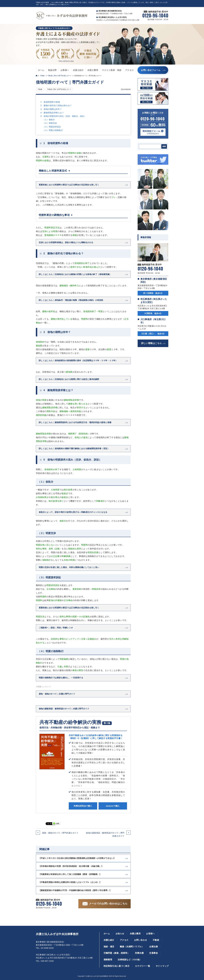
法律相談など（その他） (130, 960)
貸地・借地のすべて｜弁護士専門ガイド (57, 694)
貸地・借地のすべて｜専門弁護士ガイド (60, 833)
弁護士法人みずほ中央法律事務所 (57, 934)
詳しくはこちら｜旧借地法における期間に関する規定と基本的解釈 (69, 379)
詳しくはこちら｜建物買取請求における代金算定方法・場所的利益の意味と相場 (75, 422)
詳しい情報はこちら (152, 343)
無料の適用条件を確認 (66, 61)
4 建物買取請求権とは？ (52, 113)
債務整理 (108, 960)
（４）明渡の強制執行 (53, 130)
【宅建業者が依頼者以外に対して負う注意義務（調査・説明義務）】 (70, 874)
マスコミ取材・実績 (112, 70)
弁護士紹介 (78, 70)
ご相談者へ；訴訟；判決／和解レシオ (56, 628)
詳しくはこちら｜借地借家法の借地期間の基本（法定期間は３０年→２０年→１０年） (78, 360)
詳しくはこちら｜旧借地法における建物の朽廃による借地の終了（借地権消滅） (75, 274)
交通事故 (154, 953)
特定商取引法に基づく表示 (117, 966)
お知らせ (120, 934)
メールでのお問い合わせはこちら (108, 904)
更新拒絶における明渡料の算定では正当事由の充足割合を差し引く (69, 185)
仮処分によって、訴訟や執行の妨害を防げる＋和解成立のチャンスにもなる (73, 512)
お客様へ (65, 70)
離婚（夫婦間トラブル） (132, 947)
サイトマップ (162, 966)
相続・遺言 (109, 947)
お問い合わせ (141, 940)
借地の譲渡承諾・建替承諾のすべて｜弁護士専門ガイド (64, 709)
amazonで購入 (113, 806)
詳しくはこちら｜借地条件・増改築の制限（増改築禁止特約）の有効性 (71, 300)
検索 (164, 146)
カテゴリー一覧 (143, 966)
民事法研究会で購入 (83, 806)
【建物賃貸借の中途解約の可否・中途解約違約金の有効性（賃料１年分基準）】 (75, 890)
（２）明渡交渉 (50, 123)
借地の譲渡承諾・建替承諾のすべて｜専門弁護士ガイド (105, 834)
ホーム (41, 70)
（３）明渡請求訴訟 (52, 127)
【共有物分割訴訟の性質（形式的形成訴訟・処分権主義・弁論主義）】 (71, 866)
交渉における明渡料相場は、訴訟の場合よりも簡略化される (66, 242)
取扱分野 (52, 70)
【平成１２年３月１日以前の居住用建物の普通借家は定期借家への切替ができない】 (77, 858)
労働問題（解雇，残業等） (117, 953)
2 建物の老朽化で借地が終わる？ (56, 105)
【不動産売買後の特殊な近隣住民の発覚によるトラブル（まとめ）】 (70, 882)
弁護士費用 (93, 70)
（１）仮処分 (49, 120)
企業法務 (154, 947)
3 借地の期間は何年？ (51, 109)
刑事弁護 (139, 953)
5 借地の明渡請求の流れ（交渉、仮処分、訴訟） (63, 116)
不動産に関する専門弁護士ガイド (60, 76)
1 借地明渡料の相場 (50, 102)
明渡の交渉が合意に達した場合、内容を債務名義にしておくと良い (69, 567)
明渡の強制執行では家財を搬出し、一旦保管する (61, 678)
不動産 (42, 76)
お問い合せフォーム (151, 70)
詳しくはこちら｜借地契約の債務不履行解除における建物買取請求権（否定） (74, 449)
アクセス (130, 70)
